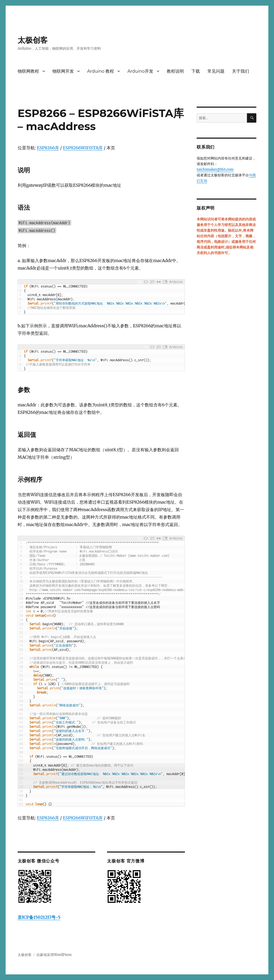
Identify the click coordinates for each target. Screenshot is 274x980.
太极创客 (33, 40)
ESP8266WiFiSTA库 (83, 148)
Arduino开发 (140, 71)
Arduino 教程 (101, 71)
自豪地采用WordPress (54, 955)
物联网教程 (28, 71)
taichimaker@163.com (215, 170)
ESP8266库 (48, 148)
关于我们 (241, 71)
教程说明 (175, 71)
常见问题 (216, 71)
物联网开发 (63, 71)
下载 (196, 71)
